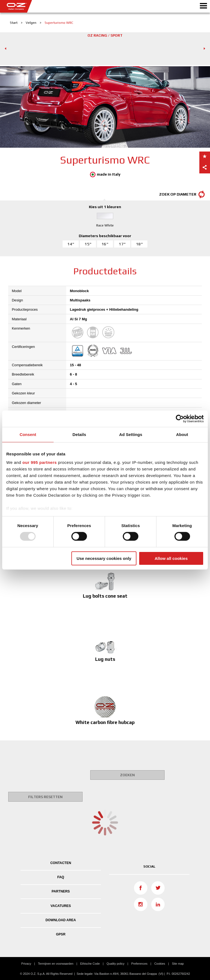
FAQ (61, 877)
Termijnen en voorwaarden (56, 964)
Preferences (139, 964)
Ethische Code (90, 964)
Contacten (61, 863)
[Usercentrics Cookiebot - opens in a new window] (180, 418)
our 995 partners (40, 462)
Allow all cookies (171, 558)
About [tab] (182, 434)
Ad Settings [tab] (131, 434)
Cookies (160, 964)
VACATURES (61, 906)
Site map (178, 964)
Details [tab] (79, 434)
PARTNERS (61, 891)
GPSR (61, 934)
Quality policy (116, 964)
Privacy (26, 964)
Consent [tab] (28, 434)
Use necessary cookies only (104, 558)
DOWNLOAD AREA (61, 920)
